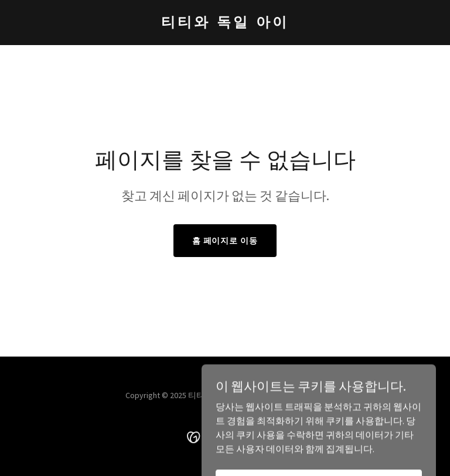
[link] (225, 23)
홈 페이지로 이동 (225, 241)
